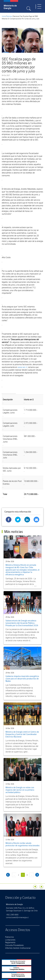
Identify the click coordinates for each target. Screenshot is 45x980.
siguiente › (37, 875)
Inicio (4, 16)
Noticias (9, 16)
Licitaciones (10, 940)
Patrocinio (9, 937)
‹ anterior (8, 875)
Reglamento (10, 942)
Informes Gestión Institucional (18, 948)
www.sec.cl (22, 367)
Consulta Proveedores (14, 945)
